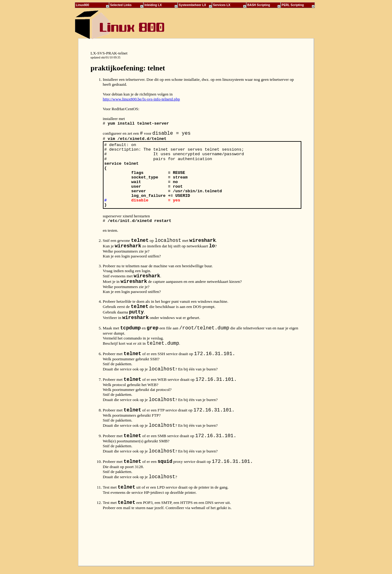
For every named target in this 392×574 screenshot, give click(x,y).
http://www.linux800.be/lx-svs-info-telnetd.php (141, 99)
